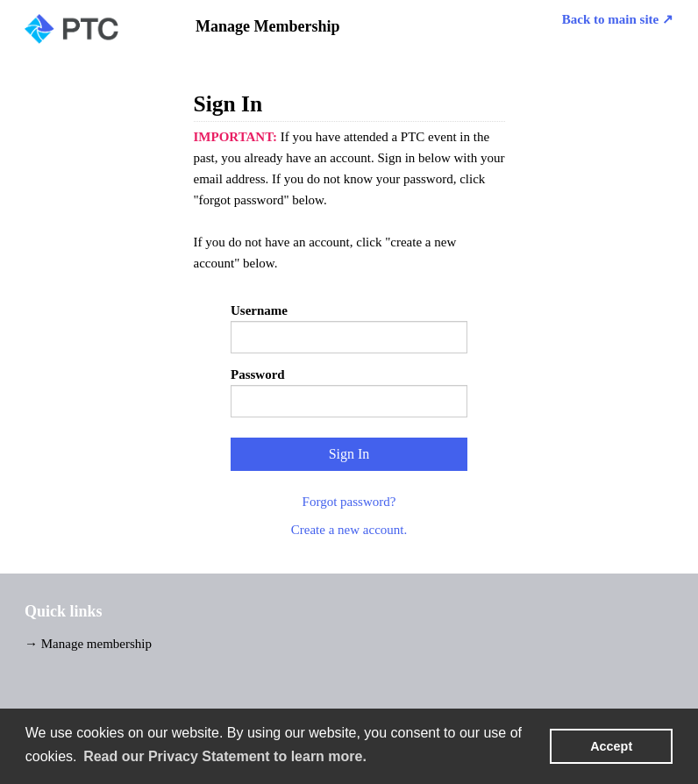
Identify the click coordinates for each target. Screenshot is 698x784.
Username (259, 310)
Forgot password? (349, 502)
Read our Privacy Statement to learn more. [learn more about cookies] (225, 756)
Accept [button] (611, 746)
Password (258, 374)
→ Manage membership (88, 644)
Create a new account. (349, 530)
